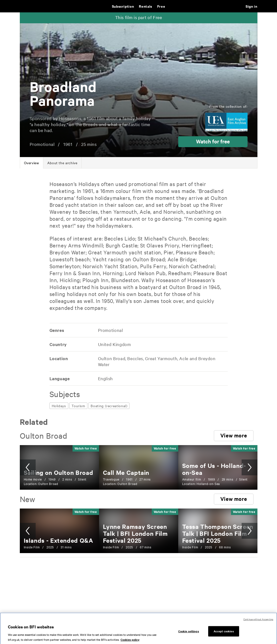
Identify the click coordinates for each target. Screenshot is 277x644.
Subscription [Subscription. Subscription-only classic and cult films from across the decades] (123, 6)
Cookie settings (189, 636)
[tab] (32, 163)
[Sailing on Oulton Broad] (59, 472)
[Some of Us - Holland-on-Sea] (214, 469)
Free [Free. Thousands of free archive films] (161, 6)
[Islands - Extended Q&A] (59, 540)
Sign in (251, 6)
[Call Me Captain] (126, 472)
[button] (213, 142)
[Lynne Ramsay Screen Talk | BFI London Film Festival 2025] (135, 533)
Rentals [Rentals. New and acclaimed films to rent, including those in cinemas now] (145, 6)
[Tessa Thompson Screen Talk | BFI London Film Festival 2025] (218, 533)
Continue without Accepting (258, 624)
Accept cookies (224, 636)
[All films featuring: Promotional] (110, 330)
